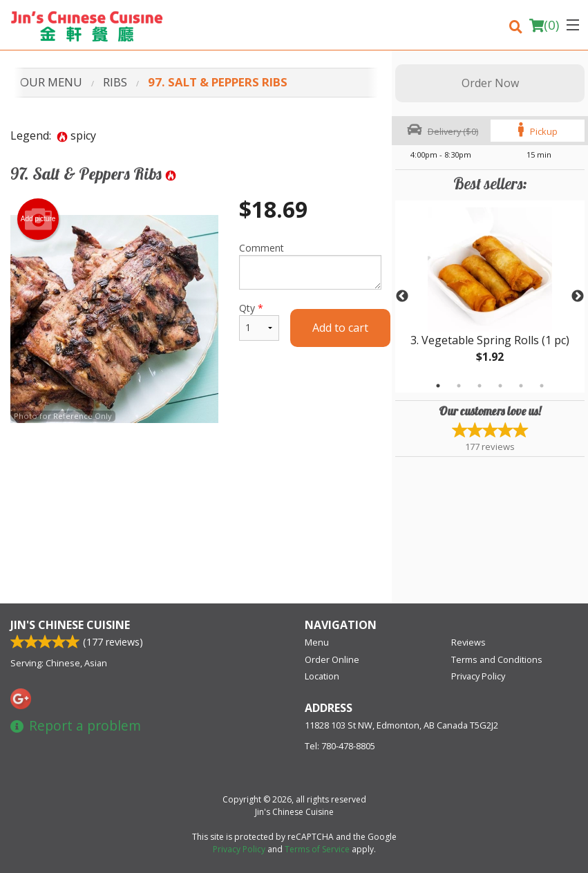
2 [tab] (459, 386)
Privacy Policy (478, 676)
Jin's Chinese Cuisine (70, 625)
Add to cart (340, 328)
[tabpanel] (490, 297)
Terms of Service (317, 849)
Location (322, 676)
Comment (310, 265)
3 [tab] (480, 386)
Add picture (38, 219)
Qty (259, 321)
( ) (544, 25)
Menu (317, 642)
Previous (402, 297)
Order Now (490, 83)
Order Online (332, 659)
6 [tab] (542, 386)
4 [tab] (500, 386)
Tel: (340, 746)
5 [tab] (521, 386)
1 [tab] (438, 386)
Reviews (468, 642)
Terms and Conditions (497, 659)
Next (578, 297)
